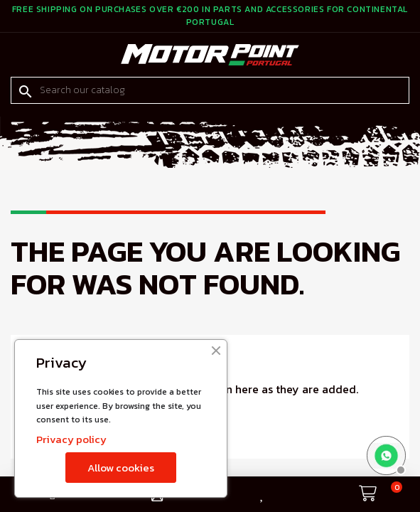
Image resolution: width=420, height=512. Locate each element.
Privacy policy (71, 439)
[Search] (210, 90)
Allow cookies (121, 468)
